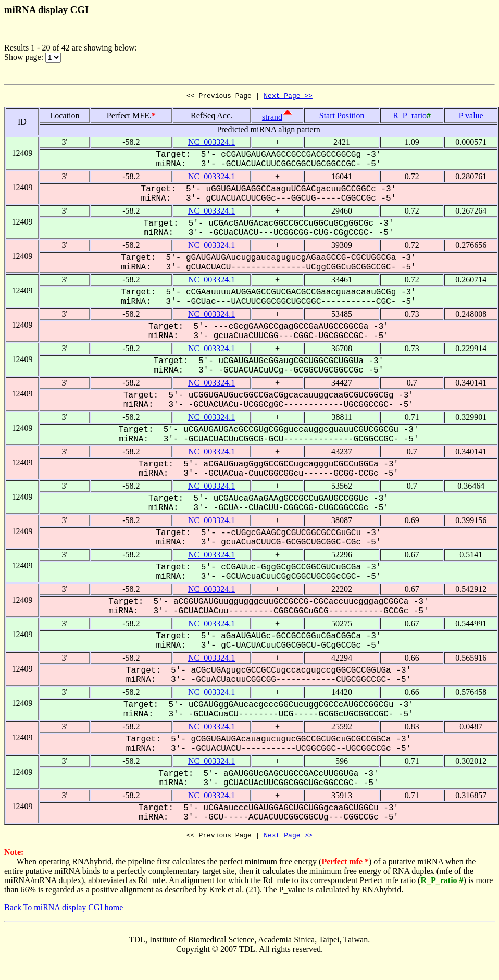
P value (471, 117)
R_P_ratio (410, 117)
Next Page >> (288, 97)
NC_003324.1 (211, 144)
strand (272, 119)
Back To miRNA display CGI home (64, 910)
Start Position (342, 117)
